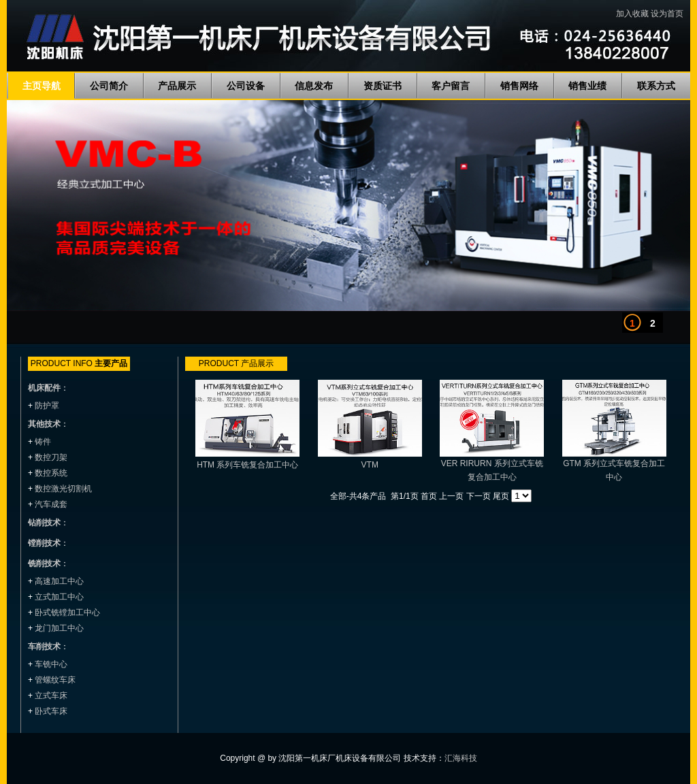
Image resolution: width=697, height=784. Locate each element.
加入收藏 (632, 14)
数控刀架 (51, 457)
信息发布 (314, 86)
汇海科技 (461, 758)
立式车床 (51, 696)
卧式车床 (51, 711)
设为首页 (667, 14)
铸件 (43, 442)
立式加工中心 (59, 597)
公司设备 (246, 86)
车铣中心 (51, 664)
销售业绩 (587, 86)
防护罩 (47, 406)
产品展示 (177, 86)
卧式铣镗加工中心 (67, 612)
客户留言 (451, 86)
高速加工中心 (59, 581)
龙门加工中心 (59, 628)
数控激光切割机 (63, 489)
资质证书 (383, 86)
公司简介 (109, 86)
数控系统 (51, 473)
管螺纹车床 (55, 680)
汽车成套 (51, 504)
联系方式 (656, 86)
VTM (370, 465)
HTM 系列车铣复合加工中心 (247, 465)
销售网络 (519, 86)
